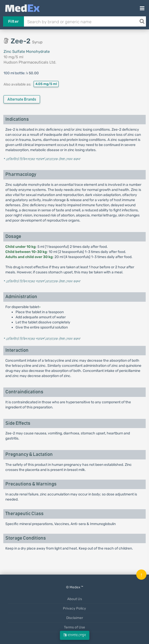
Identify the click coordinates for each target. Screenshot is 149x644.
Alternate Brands (22, 99)
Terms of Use (74, 627)
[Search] (142, 21)
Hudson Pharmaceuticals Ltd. (30, 62)
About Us (75, 599)
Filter (13, 21)
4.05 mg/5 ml (46, 84)
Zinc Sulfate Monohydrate (27, 52)
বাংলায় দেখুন (75, 635)
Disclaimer (75, 618)
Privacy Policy (74, 608)
